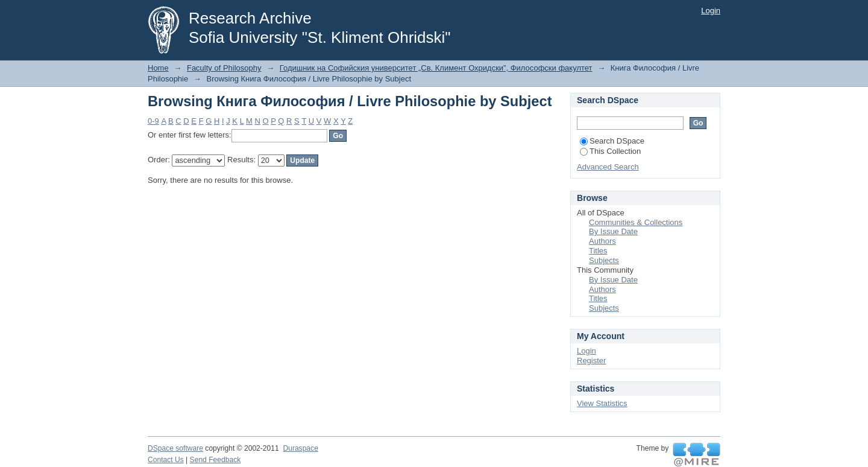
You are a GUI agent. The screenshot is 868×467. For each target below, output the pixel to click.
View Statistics (602, 403)
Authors (602, 241)
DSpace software (175, 448)
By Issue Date (613, 231)
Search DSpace (612, 141)
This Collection (610, 151)
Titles (598, 251)
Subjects (604, 260)
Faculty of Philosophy (224, 68)
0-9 (153, 121)
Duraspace (300, 448)
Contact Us (166, 460)
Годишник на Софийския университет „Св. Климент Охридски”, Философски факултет (436, 68)
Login (711, 11)
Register (591, 361)
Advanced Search (608, 167)
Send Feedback (215, 460)
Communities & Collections (636, 222)
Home (158, 68)
